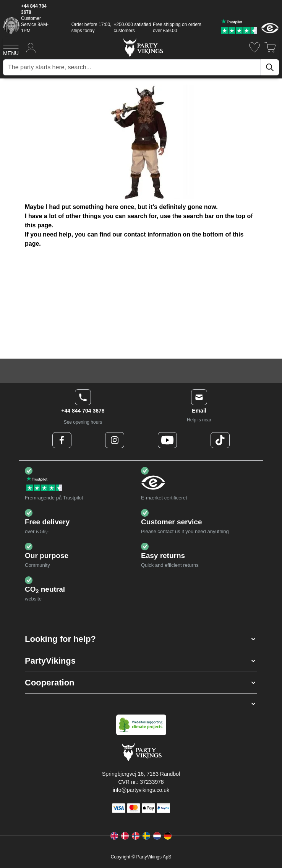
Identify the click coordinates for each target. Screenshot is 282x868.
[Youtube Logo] (167, 440)
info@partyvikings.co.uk (141, 790)
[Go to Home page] (143, 47)
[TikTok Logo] (220, 440)
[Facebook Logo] (62, 440)
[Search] (270, 67)
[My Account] (31, 47)
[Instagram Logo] (115, 440)
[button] (141, 639)
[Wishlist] (254, 47)
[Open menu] (11, 47)
